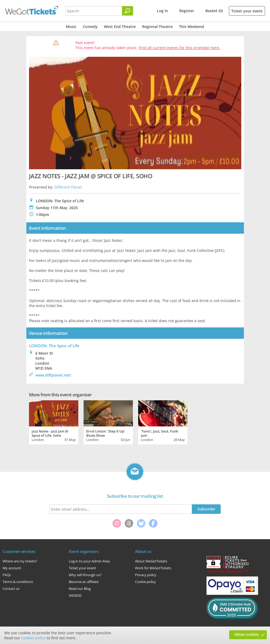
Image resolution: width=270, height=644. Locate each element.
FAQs (7, 575)
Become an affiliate (84, 582)
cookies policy (33, 638)
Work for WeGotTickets (153, 568)
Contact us (11, 589)
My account (12, 568)
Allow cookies (247, 634)
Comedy (90, 27)
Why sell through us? (85, 575)
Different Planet (68, 187)
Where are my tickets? (20, 561)
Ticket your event (247, 11)
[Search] (128, 11)
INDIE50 (75, 595)
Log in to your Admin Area (89, 561)
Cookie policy (145, 582)
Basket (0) (214, 11)
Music (71, 27)
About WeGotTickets (151, 561)
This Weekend (192, 27)
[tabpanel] (54, 422)
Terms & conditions (18, 582)
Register (187, 11)
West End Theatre (120, 27)
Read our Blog (80, 589)
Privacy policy (146, 575)
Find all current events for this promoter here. (179, 48)
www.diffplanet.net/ (53, 375)
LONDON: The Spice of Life (54, 346)
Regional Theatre (157, 27)
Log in (162, 11)
